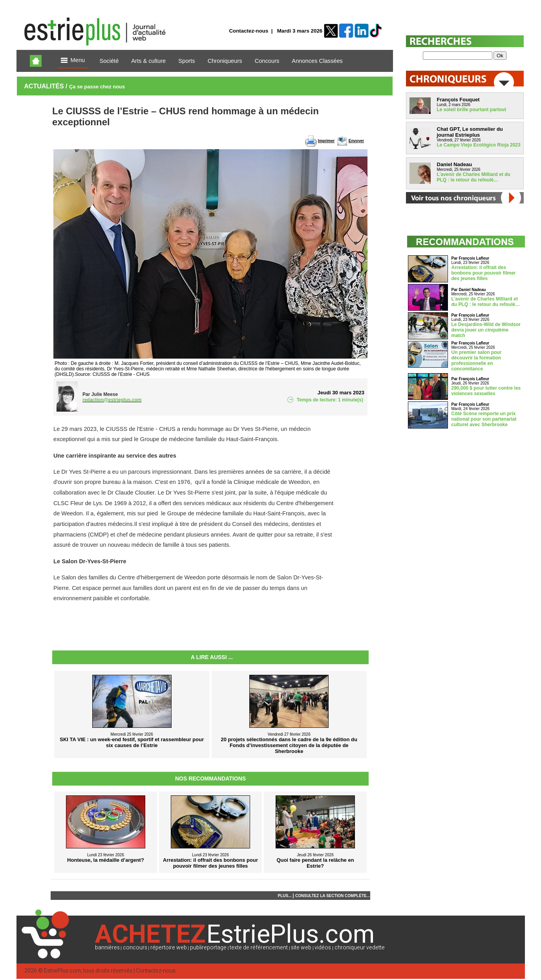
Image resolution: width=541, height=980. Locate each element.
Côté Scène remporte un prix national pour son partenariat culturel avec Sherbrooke (484, 419)
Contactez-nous (249, 31)
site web (301, 948)
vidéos (323, 948)
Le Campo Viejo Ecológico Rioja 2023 (479, 145)
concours (135, 948)
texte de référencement (259, 948)
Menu (73, 61)
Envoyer (356, 141)
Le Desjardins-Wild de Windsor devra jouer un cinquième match (486, 330)
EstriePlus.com (62, 971)
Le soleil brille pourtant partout (472, 110)
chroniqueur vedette (360, 948)
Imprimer (326, 141)
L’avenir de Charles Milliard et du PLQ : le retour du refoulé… (474, 177)
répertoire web (169, 948)
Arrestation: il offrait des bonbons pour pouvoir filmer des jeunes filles (484, 273)
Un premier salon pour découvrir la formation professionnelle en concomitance (477, 361)
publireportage (208, 948)
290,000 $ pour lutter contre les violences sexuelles (486, 391)
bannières (107, 948)
